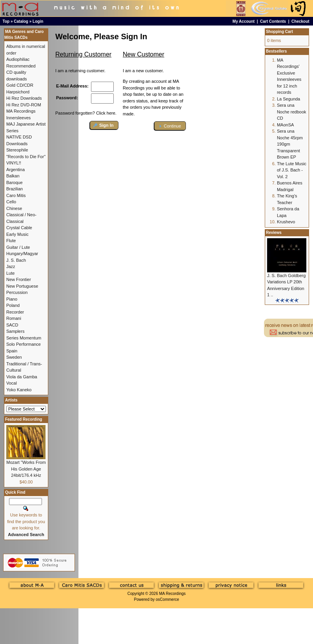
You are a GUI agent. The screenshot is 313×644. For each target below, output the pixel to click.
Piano (12, 299)
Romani (14, 318)
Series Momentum (24, 338)
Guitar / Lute (18, 247)
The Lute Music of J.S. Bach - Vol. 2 (292, 170)
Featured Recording (24, 419)
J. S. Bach (16, 260)
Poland (13, 305)
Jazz (11, 266)
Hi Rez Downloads (24, 98)
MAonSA (285, 125)
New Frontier (19, 279)
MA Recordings (172, 594)
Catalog (21, 21)
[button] (104, 125)
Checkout (300, 21)
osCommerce (167, 599)
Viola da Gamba (22, 377)
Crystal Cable (19, 228)
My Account (244, 21)
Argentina (15, 170)
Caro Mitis (16, 195)
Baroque (15, 182)
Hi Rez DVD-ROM (24, 105)
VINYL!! (14, 163)
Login (38, 21)
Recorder (15, 312)
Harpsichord (18, 92)
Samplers (15, 331)
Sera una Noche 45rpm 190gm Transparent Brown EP (290, 144)
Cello (11, 202)
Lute (10, 273)
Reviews (274, 233)
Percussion (17, 292)
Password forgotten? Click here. (86, 113)
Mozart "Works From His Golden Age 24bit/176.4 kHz (26, 469)
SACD (12, 325)
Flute (11, 241)
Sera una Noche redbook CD (292, 112)
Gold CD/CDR (20, 85)
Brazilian (15, 189)
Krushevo (286, 222)
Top (6, 21)
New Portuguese (22, 286)
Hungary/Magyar (22, 254)
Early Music (17, 234)
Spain (12, 351)
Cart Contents (273, 21)
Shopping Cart (279, 32)
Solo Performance (24, 344)
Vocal (12, 383)
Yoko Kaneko (19, 390)
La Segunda (288, 99)
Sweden (14, 357)
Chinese (14, 208)
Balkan (13, 176)
